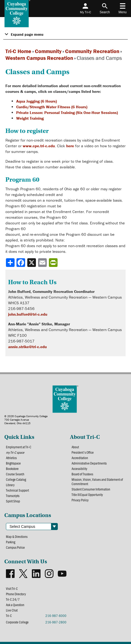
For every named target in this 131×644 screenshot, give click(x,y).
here (70, 146)
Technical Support (17, 490)
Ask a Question (15, 605)
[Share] (10, 263)
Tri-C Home (18, 51)
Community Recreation (92, 51)
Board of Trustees (82, 474)
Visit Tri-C (12, 589)
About (75, 447)
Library (10, 485)
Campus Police (15, 547)
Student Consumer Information (91, 489)
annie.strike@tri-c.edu (27, 347)
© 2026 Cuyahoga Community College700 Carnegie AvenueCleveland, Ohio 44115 (26, 420)
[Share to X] (32, 263)
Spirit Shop (13, 501)
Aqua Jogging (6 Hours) (36, 101)
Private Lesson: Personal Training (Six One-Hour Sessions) (67, 112)
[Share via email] (43, 263)
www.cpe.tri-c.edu (39, 146)
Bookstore (12, 469)
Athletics (11, 458)
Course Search (15, 474)
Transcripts (13, 496)
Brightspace (13, 463)
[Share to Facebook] (21, 263)
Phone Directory (16, 594)
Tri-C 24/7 (13, 599)
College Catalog (16, 479)
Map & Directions (17, 537)
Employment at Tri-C (19, 447)
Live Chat (12, 610)
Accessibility (79, 469)
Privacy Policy (80, 500)
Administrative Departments (89, 463)
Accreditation (80, 458)
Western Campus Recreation (39, 58)
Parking (11, 542)
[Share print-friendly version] (54, 263)
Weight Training (30, 118)
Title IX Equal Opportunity (87, 495)
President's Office (83, 452)
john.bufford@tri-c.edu (28, 314)
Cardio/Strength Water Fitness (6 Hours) (52, 107)
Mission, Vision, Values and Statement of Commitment (97, 482)
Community (48, 51)
